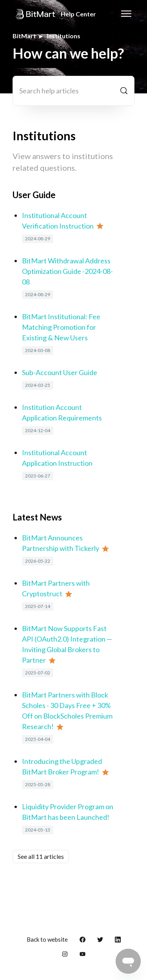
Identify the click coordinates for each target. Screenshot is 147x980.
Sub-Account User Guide (60, 372)
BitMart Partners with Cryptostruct (56, 588)
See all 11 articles (41, 856)
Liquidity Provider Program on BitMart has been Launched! (68, 812)
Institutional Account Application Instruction (57, 458)
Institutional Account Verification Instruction (58, 221)
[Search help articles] (73, 91)
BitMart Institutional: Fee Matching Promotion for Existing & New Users (61, 327)
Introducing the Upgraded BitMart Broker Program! (62, 766)
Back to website (47, 939)
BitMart (24, 36)
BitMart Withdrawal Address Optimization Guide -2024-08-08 (67, 271)
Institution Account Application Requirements (62, 412)
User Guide (34, 195)
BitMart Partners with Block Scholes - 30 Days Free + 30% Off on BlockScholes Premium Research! (67, 711)
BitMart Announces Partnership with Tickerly (61, 543)
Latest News (37, 517)
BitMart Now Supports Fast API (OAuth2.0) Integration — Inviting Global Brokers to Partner (67, 644)
